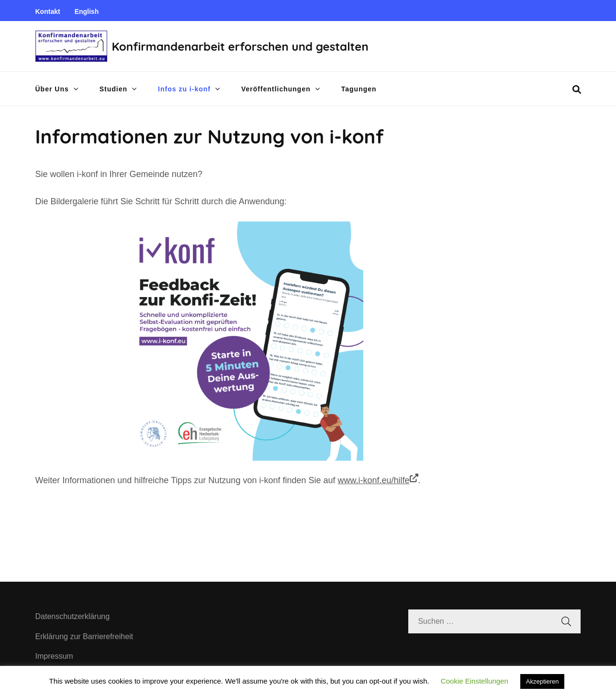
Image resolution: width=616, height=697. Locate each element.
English (87, 11)
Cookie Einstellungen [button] (475, 681)
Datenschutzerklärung (73, 616)
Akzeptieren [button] (543, 681)
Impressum (54, 656)
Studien (113, 89)
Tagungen (359, 89)
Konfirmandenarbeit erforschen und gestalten (240, 46)
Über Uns (52, 89)
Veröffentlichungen (276, 89)
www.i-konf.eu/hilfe (378, 479)
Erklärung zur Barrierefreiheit (84, 636)
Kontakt (48, 11)
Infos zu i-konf (184, 89)
